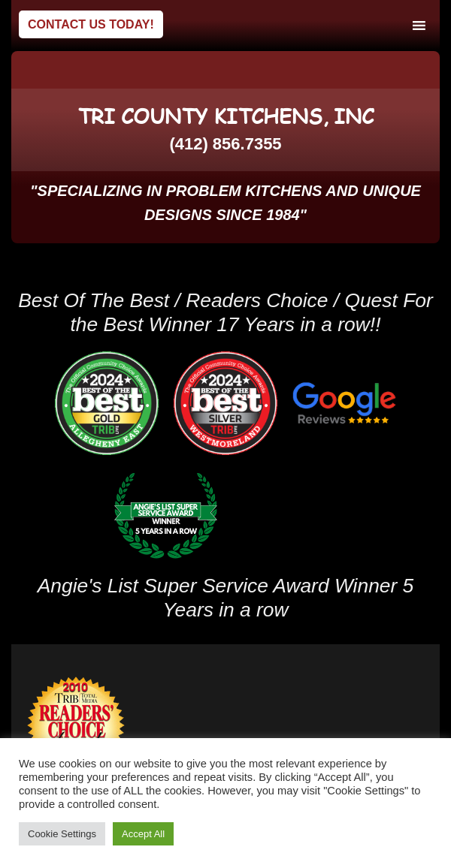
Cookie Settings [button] (62, 834)
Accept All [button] (143, 834)
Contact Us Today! (91, 24)
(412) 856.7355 (225, 144)
